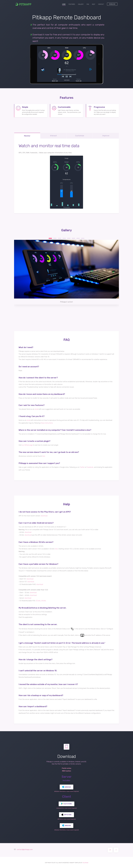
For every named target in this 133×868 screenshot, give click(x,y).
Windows (66, 786)
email (36, 409)
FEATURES (72, 4)
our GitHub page (27, 445)
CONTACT (101, 4)
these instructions (47, 423)
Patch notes (67, 768)
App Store (66, 814)
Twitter (82, 467)
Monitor (27, 135)
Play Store (66, 803)
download (44, 515)
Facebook (90, 467)
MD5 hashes (67, 771)
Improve (106, 135)
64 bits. (44, 600)
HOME (65, 4)
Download (112, 4)
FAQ (88, 4)
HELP (94, 4)
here (44, 456)
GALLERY (81, 4)
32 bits (38, 600)
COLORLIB (85, 862)
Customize (80, 135)
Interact (53, 135)
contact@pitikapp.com (25, 849)
